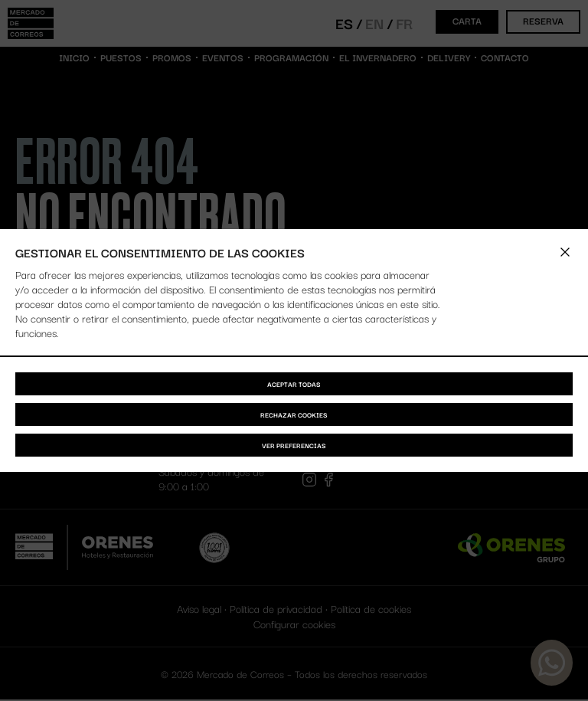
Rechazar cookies (294, 414)
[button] (565, 252)
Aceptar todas (294, 384)
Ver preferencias (294, 445)
